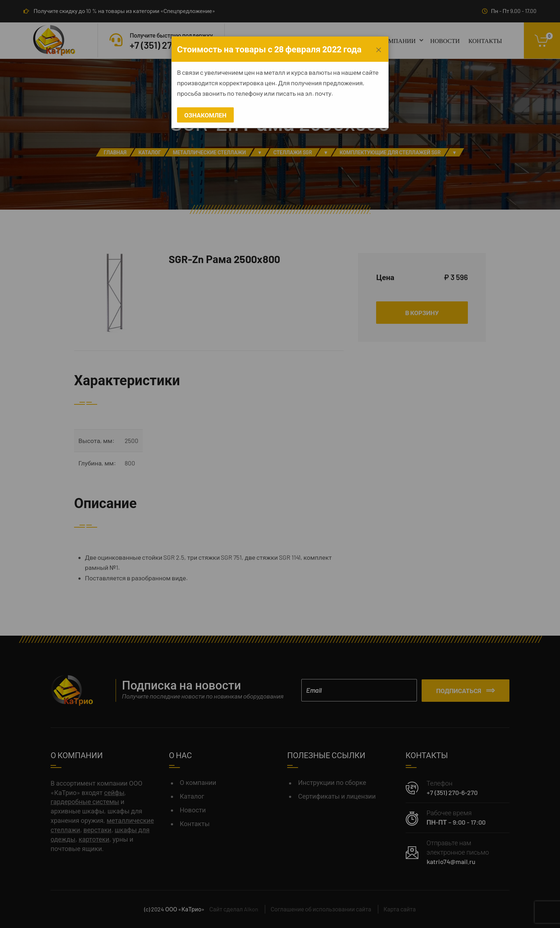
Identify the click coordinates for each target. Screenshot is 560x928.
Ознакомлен (205, 115)
